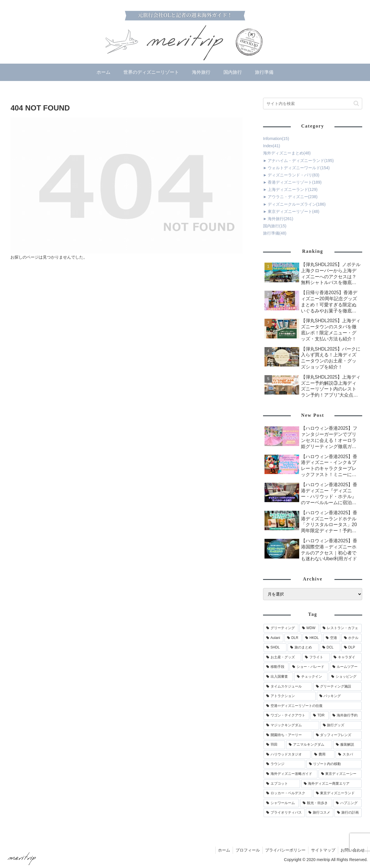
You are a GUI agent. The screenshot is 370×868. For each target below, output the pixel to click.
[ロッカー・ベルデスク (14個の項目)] (288, 793)
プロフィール (245, 850)
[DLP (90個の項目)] (351, 648)
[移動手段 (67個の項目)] (276, 667)
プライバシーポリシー (284, 850)
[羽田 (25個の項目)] (274, 745)
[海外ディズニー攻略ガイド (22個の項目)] (291, 774)
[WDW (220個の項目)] (309, 628)
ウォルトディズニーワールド (299, 168)
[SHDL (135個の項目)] (275, 648)
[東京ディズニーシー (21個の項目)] (340, 774)
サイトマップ (322, 850)
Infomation (276, 139)
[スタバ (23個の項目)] (349, 755)
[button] (356, 103)
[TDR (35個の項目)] (320, 716)
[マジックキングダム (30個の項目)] (291, 725)
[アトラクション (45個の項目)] (290, 696)
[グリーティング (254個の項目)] (281, 628)
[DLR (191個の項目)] (293, 638)
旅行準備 (275, 233)
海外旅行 (281, 219)
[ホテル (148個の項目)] (352, 638)
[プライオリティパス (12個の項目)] (284, 813)
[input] (313, 104)
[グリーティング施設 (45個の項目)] (338, 687)
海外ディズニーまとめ (287, 153)
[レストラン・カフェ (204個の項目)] (341, 628)
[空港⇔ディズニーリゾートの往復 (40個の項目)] (313, 706)
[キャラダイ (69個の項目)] (346, 657)
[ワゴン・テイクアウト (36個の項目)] (286, 716)
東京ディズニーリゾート (294, 211)
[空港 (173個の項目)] (332, 638)
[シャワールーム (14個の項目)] (281, 803)
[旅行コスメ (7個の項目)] (320, 813)
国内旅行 (275, 226)
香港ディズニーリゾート (295, 182)
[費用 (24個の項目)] (323, 755)
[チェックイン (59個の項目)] (311, 677)
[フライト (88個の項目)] (316, 657)
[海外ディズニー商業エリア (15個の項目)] (332, 784)
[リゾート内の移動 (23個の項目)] (334, 764)
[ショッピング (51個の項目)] (345, 677)
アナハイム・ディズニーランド (301, 161)
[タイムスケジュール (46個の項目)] (288, 687)
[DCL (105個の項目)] (330, 648)
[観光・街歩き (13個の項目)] (316, 803)
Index (272, 146)
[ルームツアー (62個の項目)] (346, 667)
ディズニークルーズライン (297, 204)
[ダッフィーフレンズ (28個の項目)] (338, 735)
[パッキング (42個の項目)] (339, 696)
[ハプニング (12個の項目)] (348, 803)
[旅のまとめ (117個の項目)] (303, 648)
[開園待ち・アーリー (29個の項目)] (288, 735)
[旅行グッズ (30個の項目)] (341, 725)
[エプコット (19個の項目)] (282, 784)
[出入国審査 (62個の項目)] (279, 677)
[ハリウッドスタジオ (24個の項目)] (287, 755)
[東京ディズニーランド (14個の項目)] (338, 793)
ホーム (221, 850)
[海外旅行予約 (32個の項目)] (346, 716)
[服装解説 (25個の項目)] (348, 745)
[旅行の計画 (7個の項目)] (348, 813)
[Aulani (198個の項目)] (273, 638)
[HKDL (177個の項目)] (312, 638)
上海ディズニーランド (293, 189)
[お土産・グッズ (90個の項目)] (283, 657)
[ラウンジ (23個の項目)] (284, 764)
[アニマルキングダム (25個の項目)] (309, 745)
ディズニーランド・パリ (294, 175)
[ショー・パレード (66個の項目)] (309, 667)
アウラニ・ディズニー (293, 197)
